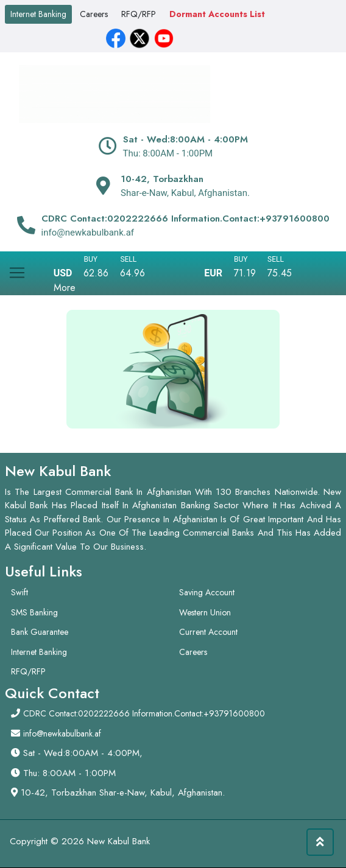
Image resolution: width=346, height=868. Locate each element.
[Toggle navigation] (17, 268)
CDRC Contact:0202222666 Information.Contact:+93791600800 (144, 713)
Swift (19, 592)
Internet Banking (38, 14)
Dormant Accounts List (217, 14)
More (65, 288)
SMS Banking (34, 612)
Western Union (205, 612)
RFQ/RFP (139, 14)
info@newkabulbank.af (62, 733)
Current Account (208, 632)
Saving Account (207, 592)
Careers (94, 14)
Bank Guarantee (40, 632)
